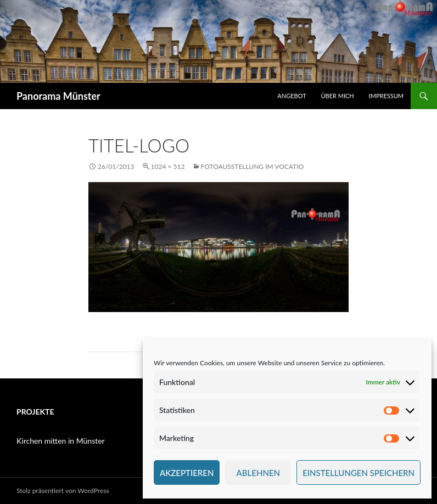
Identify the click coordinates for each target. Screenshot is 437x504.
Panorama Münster (58, 96)
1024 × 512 (168, 166)
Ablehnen (258, 473)
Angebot (292, 96)
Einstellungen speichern (358, 473)
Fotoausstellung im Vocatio (253, 166)
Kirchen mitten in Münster (61, 441)
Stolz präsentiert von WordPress (63, 491)
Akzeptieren (187, 473)
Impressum (386, 96)
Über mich (337, 96)
